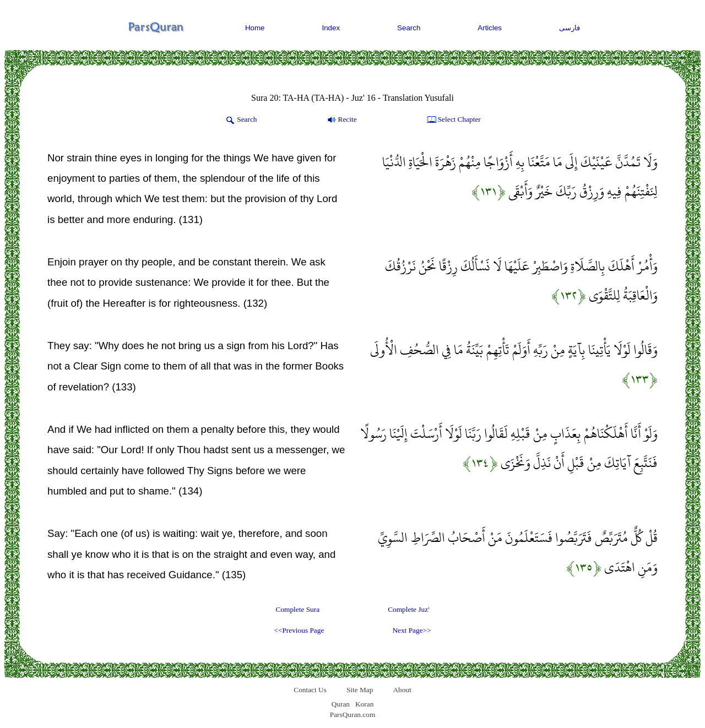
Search (409, 28)
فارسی (570, 28)
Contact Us (310, 690)
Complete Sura (298, 609)
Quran (341, 704)
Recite (341, 120)
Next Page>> (411, 630)
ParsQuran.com (353, 715)
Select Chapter (453, 120)
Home (255, 28)
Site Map (360, 690)
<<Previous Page (299, 630)
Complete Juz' (408, 609)
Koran (364, 704)
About (402, 690)
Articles (490, 28)
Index (331, 28)
